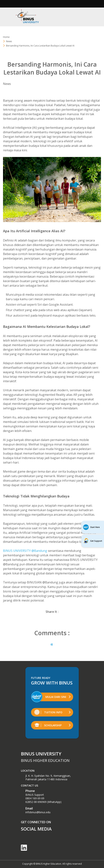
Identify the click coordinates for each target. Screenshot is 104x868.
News (9, 41)
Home (6, 37)
